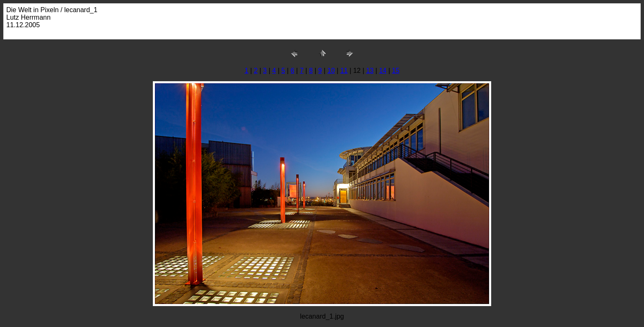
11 (344, 71)
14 (383, 71)
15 (396, 71)
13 (370, 71)
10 (331, 71)
